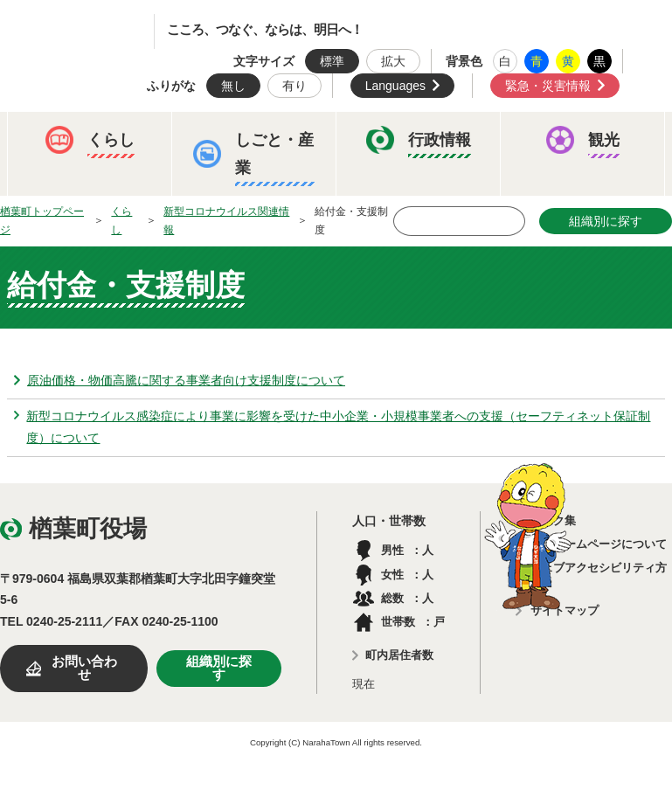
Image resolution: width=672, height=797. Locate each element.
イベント (62, 216)
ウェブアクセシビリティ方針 (599, 578)
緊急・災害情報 (548, 86)
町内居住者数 (399, 655)
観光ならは (171, 216)
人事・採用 (311, 270)
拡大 (393, 61)
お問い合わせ (84, 668)
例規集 (250, 324)
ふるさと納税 (74, 270)
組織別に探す (219, 668)
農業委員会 (68, 324)
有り (294, 86)
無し (233, 86)
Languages (395, 86)
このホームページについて (599, 544)
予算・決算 (196, 270)
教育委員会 (542, 270)
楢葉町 (92, 31)
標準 (332, 61)
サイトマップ (565, 610)
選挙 (165, 324)
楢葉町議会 (426, 270)
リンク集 (553, 520)
